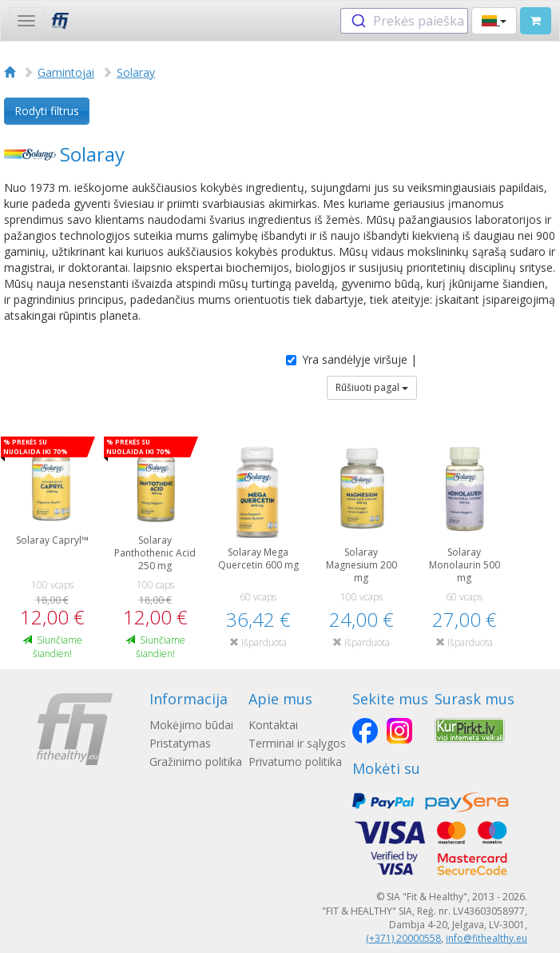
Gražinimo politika (196, 762)
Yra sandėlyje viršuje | (351, 359)
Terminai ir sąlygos (297, 743)
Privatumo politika (295, 762)
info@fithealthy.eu (487, 938)
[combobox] (404, 21)
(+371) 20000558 (403, 938)
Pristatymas (180, 743)
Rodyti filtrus (47, 111)
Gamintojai (66, 72)
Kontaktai (273, 725)
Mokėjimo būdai (191, 725)
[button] (494, 21)
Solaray (136, 72)
